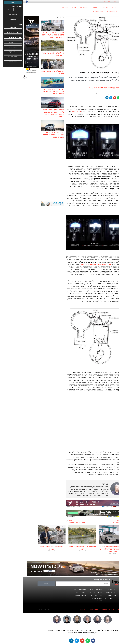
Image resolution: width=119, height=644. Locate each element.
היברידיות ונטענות (73, 592)
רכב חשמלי (40, 7)
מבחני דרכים (101, 592)
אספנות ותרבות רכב (57, 589)
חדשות (92, 7)
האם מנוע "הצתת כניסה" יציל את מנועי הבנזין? (79, 73)
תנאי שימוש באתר (85, 609)
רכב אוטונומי (90, 595)
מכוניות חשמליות (73, 595)
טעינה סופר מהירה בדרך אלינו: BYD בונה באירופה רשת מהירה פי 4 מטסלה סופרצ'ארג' (30, 35)
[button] (100, 98)
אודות (92, 1)
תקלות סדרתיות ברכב (57, 7)
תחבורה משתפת (88, 592)
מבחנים (82, 7)
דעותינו (103, 598)
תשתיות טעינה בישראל (74, 599)
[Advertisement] (30, 170)
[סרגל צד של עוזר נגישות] (2, 77)
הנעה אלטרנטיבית (73, 589)
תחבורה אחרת (90, 12)
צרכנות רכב (75, 12)
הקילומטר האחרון (88, 598)
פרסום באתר (84, 1)
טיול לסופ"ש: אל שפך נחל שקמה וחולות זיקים (60, 548)
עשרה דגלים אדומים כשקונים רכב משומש (29, 548)
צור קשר (98, 1)
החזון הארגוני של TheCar (109, 1)
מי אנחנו (98, 609)
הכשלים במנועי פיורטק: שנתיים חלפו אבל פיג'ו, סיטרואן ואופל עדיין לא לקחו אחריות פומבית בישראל (31, 113)
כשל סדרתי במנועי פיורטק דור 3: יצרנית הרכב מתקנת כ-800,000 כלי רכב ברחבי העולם (30, 91)
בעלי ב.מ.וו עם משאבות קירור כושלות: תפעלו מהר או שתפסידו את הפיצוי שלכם (31, 135)
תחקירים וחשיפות (58, 595)
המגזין (72, 7)
